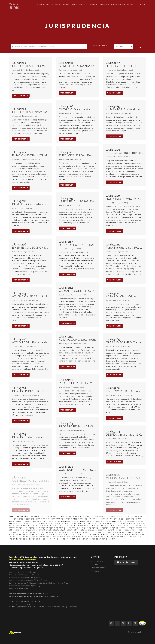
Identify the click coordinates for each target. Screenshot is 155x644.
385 (132, 534)
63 (47, 519)
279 (47, 530)
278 (44, 530)
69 (62, 519)
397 (37, 537)
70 (65, 519)
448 (73, 539)
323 (60, 532)
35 (114, 517)
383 (125, 534)
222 (131, 526)
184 (141, 523)
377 (104, 534)
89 (112, 519)
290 (86, 530)
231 (24, 528)
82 (94, 519)
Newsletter (95, 571)
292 (93, 530)
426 (135, 537)
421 (118, 537)
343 (126, 532)
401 (51, 537)
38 (122, 517)
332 (90, 532)
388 (143, 534)
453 (90, 539)
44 (136, 517)
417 (105, 537)
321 (53, 532)
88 (110, 519)
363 (57, 534)
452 (87, 539)
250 (87, 528)
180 (127, 523)
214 (105, 526)
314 (30, 532)
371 (85, 534)
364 (61, 534)
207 (81, 526)
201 (60, 526)
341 (120, 532)
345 (133, 532)
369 (78, 534)
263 (131, 528)
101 (143, 519)
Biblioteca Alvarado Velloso (112, 4)
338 (109, 532)
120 (69, 521)
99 (137, 519)
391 (17, 537)
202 (64, 526)
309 (14, 532)
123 (78, 521)
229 (17, 528)
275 (34, 530)
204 (71, 526)
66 (54, 519)
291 (90, 530)
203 (67, 526)
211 (95, 526)
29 (100, 517)
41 (129, 517)
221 (127, 526)
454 (93, 539)
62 (44, 519)
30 (102, 517)
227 (11, 528)
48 (10, 519)
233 (30, 528)
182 (134, 523)
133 (110, 521)
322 (56, 532)
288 (79, 530)
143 (142, 521)
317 (40, 532)
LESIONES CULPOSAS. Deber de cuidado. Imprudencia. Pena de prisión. (78, 200)
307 (144, 530)
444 (60, 539)
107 (28, 521)
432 (20, 539)
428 (141, 537)
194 (37, 526)
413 (92, 537)
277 (41, 530)
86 (104, 519)
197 (47, 526)
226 (144, 526)
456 (100, 539)
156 (49, 523)
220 (124, 526)
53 (22, 519)
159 (58, 523)
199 (53, 526)
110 (38, 521)
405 (65, 537)
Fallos (74, 4)
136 (120, 521)
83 (96, 519)
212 (98, 526)
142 (139, 521)
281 (54, 530)
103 (14, 521)
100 (140, 519)
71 (67, 519)
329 (80, 532)
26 (92, 517)
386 (136, 534)
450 (80, 539)
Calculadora (141, 4)
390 (14, 537)
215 (108, 526)
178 (120, 523)
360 (47, 534)
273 (27, 530)
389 (11, 537)
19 (76, 517)
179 (124, 523)
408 (76, 537)
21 (81, 517)
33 (109, 517)
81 (91, 519)
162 (68, 523)
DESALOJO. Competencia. (29, 203)
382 (122, 534)
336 (103, 532)
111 (41, 521)
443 (57, 539)
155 (46, 523)
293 (96, 530)
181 (130, 523)
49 (13, 519)
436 (33, 539)
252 (94, 528)
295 (103, 530)
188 (18, 526)
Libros (58, 4)
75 (76, 519)
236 (40, 528)
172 (101, 523)
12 (60, 517)
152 (36, 523)
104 (17, 521)
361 (51, 534)
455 (97, 539)
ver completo (21, 96)
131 (104, 521)
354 (27, 534)
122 (75, 521)
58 (34, 519)
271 (21, 530)
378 (108, 534)
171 (98, 523)
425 (131, 537)
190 (24, 526)
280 (51, 530)
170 (95, 523)
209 (89, 526)
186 (11, 526)
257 (110, 528)
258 (113, 528)
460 (113, 539)
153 (39, 523)
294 (99, 530)
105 (21, 521)
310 (18, 532)
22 (83, 517)
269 (14, 530)
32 (107, 517)
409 (79, 537)
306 (141, 530)
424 (128, 537)
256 (107, 528)
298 (113, 530)
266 (141, 528)
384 (129, 534)
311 (21, 532)
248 (80, 528)
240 (54, 528)
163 (72, 523)
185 (144, 523)
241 (57, 528)
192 (31, 526)
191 (28, 526)
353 (24, 534)
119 (66, 521)
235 (37, 528)
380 (115, 534)
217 (114, 526)
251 (90, 528)
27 (95, 517)
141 (136, 521)
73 (72, 519)
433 (24, 539)
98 (134, 519)
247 (77, 528)
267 (144, 528)
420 (115, 537)
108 (31, 521)
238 (47, 528)
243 (64, 528)
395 (30, 537)
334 (96, 532)
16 (69, 517)
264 (134, 528)
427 (138, 537)
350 (14, 534)
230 (21, 528)
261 (124, 528)
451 (84, 539)
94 (124, 519)
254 (100, 528)
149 (27, 523)
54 (25, 519)
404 (61, 537)
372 (88, 534)
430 (14, 539)
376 (101, 534)
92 (120, 519)
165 (78, 523)
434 (27, 539)
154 (42, 523)
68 (59, 519)
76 (79, 519)
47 (143, 517)
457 (103, 539)
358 (40, 534)
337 (106, 532)
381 (118, 534)
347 (139, 532)
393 (24, 537)
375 (98, 534)
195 (40, 526)
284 (65, 530)
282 (58, 530)
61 (42, 519)
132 (107, 521)
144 (10, 523)
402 (54, 537)
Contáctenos (126, 562)
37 (119, 517)
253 (97, 528)
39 (124, 517)
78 (84, 519)
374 (94, 534)
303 (130, 530)
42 (131, 517)
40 (126, 517)
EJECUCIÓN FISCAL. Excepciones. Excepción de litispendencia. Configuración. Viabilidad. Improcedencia (78, 154)
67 (57, 519)
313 (27, 532)
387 (139, 534)
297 (109, 530)
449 (77, 539)
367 (71, 534)
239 (50, 528)
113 (47, 521)
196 (43, 526)
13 (62, 517)
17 (71, 517)
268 (11, 530)
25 (90, 517)
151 (33, 523)
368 (74, 534)
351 (17, 534)
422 (121, 537)
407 (72, 537)
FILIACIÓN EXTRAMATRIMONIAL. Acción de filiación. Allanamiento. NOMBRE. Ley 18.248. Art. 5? (31, 154)
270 (18, 530)
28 (97, 517)
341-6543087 (72, 607)
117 (59, 521)
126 (88, 521)
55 (27, 519)
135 (117, 521)
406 (69, 537)
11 (58, 517)
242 (60, 528)
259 (117, 528)
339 (113, 532)
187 (14, 526)
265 (137, 528)
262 (127, 528)
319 (46, 532)
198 (50, 526)
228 (14, 528)
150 (30, 523)
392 (21, 537)
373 (91, 534)
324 (63, 532)
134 (113, 521)
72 (69, 519)
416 (102, 537)
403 (58, 537)
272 (24, 530)
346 (136, 532)
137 (123, 521)
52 (20, 519)
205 (74, 526)
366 (68, 534)
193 (34, 526)
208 (85, 526)
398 (41, 537)
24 (88, 517)
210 (92, 526)
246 (73, 528)
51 (18, 519)
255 (103, 528)
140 (133, 521)
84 (99, 519)
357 (37, 534)
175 (111, 523)
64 (49, 519)
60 (39, 519)
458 (107, 539)
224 (137, 526)
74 (74, 519)
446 (67, 539)
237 (44, 528)
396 (34, 537)
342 (123, 532)
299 (116, 530)
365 (64, 534)
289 (83, 530)
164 (75, 523)
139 (130, 521)
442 (54, 539)
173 (104, 523)
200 (57, 526)
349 (11, 534)
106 (24, 521)
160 (62, 523)
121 (72, 521)
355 (30, 534)
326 (70, 532)
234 (34, 528)
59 (37, 519)
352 (20, 534)
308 (11, 532)
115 (53, 521)
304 (134, 530)
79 (86, 519)
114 (50, 521)
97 (132, 519)
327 (73, 532)
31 (105, 517)
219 (121, 526)
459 (110, 539)
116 (56, 521)
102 (11, 521)
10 (55, 517)
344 (129, 532)
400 (47, 537)
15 (67, 517)
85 (102, 519)
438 (40, 539)
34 (112, 517)
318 (43, 532)
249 (84, 528)
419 (112, 537)
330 (83, 532)
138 (126, 521)
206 (78, 526)
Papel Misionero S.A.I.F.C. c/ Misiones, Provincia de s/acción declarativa (124, 246)
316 (37, 532)
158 (55, 523)
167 (85, 523)
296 (106, 530)
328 (76, 532)
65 (52, 519)
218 (118, 526)
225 (140, 526)
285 (68, 530)
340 (116, 532)
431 (17, 539)
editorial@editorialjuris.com (22, 607)
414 (95, 537)
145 (14, 523)
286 (72, 530)
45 (138, 517)
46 (141, 517)
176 (114, 523)
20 (78, 517)
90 (115, 519)
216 (111, 526)
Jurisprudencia (97, 561)
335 (99, 532)
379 (111, 534)
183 (137, 523)
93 (122, 519)
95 (127, 519)
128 (94, 521)
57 (32, 519)
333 (93, 532)
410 (83, 537)
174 (108, 523)
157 (52, 523)
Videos (130, 4)
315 (33, 532)
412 (89, 537)
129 (97, 521)
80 (89, 519)
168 (88, 523)
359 (44, 534)
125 (85, 521)
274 (31, 530)
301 (123, 530)
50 (15, 519)
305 (137, 530)
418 (108, 537)
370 (81, 534)
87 (107, 519)
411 (86, 537)
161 (65, 523)
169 (92, 523)
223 (134, 526)
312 (24, 532)
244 (67, 528)
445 (63, 539)
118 (62, 521)
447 (70, 539)
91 (117, 519)
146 (17, 523)
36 (117, 517)
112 (44, 521)
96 (129, 519)
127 (91, 521)
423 (125, 537)
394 (27, 537)
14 (64, 517)
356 (33, 534)
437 (37, 539)
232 (27, 528)
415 (99, 537)
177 (117, 523)
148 (23, 523)
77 (81, 519)
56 (29, 519)
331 (86, 532)
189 (21, 526)
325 (66, 532)
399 (44, 537)
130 (101, 521)
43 (134, 517)
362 (54, 534)
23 (85, 517)
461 (117, 539)
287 (75, 530)
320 (50, 532)
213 (101, 526)
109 (35, 521)
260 (120, 528)
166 (82, 523)
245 (70, 528)
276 (37, 530)
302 (126, 530)
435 (30, 539)
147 (20, 523)
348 (143, 532)
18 (73, 517)
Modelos (93, 4)
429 (11, 539)
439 (44, 539)
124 (81, 521)
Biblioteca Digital (45, 4)
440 (47, 539)
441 (50, 539)
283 (61, 530)
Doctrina (83, 4)
